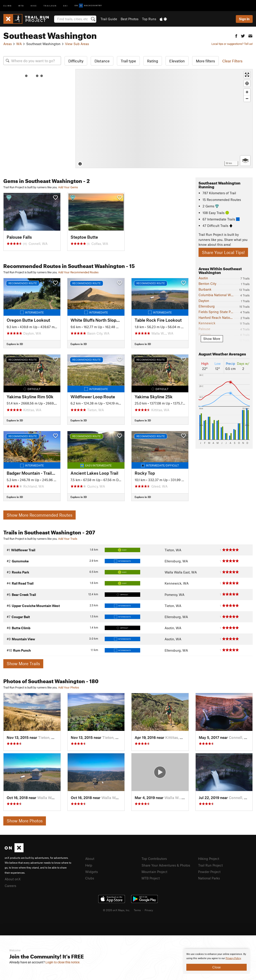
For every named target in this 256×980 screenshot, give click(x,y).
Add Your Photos (69, 687)
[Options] (245, 161)
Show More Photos (25, 821)
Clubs (90, 878)
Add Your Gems (68, 187)
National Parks (209, 878)
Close (217, 967)
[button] (236, 35)
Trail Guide (109, 19)
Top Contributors (154, 859)
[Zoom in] (247, 92)
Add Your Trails (68, 539)
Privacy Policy (233, 958)
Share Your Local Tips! (223, 252)
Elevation (177, 61)
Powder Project (209, 872)
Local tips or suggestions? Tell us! (232, 44)
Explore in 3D (15, 344)
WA (19, 44)
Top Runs (149, 19)
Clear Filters (232, 61)
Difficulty (76, 61)
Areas (8, 44)
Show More (212, 339)
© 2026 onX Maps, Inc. (116, 910)
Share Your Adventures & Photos (166, 865)
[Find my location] (247, 83)
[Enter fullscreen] (247, 75)
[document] (217, 961)
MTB (21, 5)
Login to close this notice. (63, 962)
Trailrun (50, 5)
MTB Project (151, 878)
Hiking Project (209, 859)
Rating (153, 61)
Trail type (128, 61)
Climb (8, 5)
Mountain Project (154, 872)
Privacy (149, 910)
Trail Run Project (210, 865)
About (90, 859)
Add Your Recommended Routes (78, 272)
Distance (102, 61)
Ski (66, 5)
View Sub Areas (77, 44)
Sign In (244, 19)
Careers (10, 886)
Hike (34, 5)
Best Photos (130, 19)
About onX (13, 879)
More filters (205, 61)
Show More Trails (23, 664)
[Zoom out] (247, 98)
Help (89, 865)
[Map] (164, 119)
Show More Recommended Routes (39, 515)
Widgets (92, 872)
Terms (137, 910)
